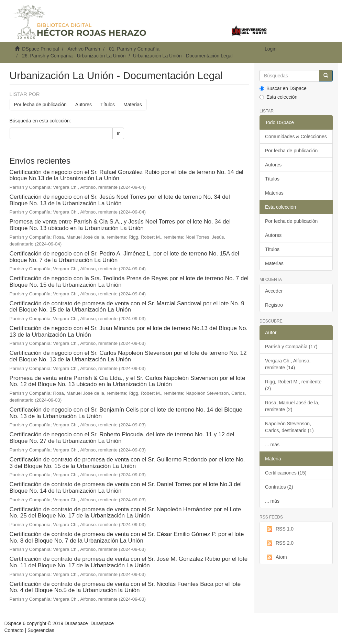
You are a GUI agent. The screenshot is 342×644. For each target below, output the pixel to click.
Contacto (14, 630)
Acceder (274, 291)
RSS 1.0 (279, 529)
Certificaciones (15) (286, 473)
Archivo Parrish (84, 49)
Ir (118, 133)
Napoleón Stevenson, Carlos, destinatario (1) (289, 427)
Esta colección (278, 97)
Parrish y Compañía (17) (291, 347)
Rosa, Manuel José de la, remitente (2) (292, 406)
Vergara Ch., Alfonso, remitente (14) (288, 364)
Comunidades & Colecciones (296, 137)
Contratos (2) (279, 487)
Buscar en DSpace (283, 88)
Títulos (108, 105)
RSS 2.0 (279, 543)
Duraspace (102, 623)
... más (272, 445)
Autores (84, 105)
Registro (274, 305)
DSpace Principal (40, 49)
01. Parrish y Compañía (134, 49)
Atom (276, 557)
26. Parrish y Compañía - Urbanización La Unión (74, 56)
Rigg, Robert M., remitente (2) (293, 385)
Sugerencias (41, 630)
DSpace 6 (15, 623)
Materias (133, 105)
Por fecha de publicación (40, 105)
